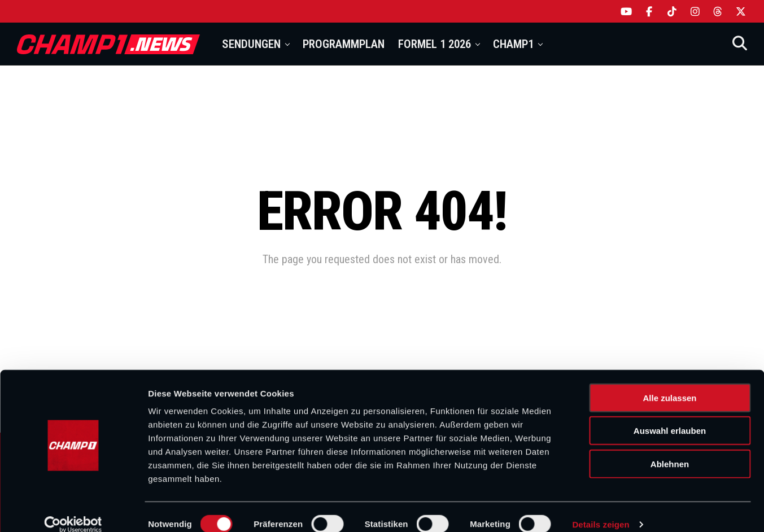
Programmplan (344, 44)
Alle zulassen (669, 383)
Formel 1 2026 (435, 44)
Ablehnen (670, 449)
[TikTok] (672, 11)
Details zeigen (601, 510)
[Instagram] (695, 11)
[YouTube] (627, 11)
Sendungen (251, 44)
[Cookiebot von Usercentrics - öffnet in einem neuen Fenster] (73, 510)
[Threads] (718, 11)
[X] (741, 11)
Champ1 (513, 44)
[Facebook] (650, 11)
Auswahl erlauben (670, 417)
